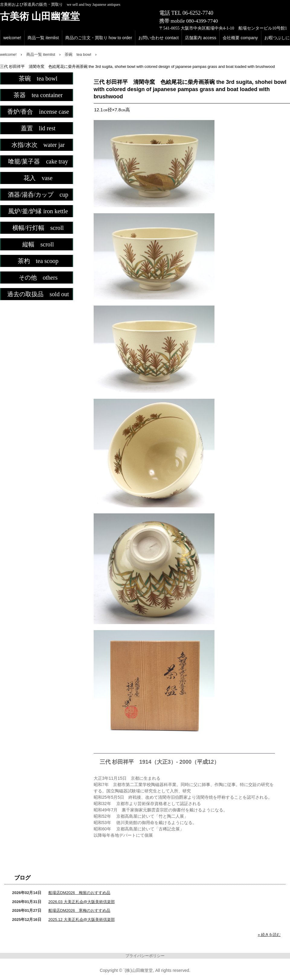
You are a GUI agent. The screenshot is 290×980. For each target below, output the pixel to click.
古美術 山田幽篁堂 (40, 16)
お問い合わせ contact (158, 38)
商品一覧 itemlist (43, 38)
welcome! (12, 38)
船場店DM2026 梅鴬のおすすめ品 (79, 893)
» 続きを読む (269, 935)
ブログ (22, 878)
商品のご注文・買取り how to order (99, 38)
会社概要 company (240, 38)
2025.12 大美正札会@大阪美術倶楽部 (82, 920)
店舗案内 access (200, 38)
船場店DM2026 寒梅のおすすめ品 (79, 910)
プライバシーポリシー (145, 956)
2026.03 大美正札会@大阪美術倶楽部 (82, 902)
